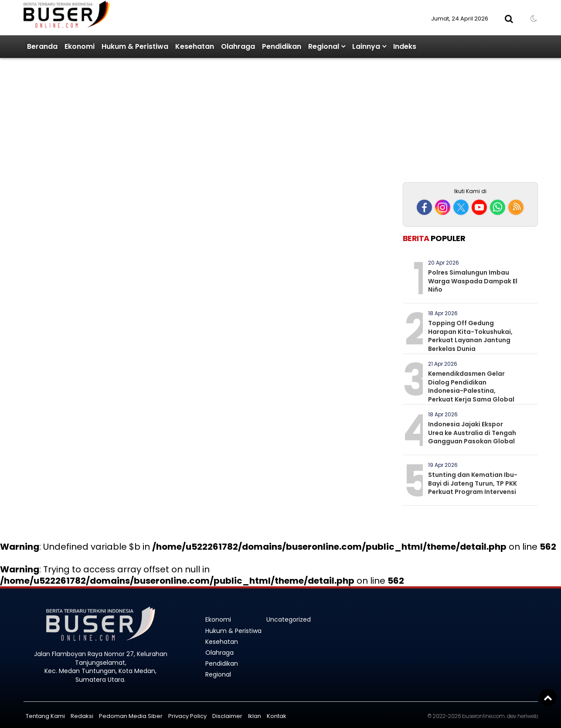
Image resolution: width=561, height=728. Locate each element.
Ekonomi (80, 46)
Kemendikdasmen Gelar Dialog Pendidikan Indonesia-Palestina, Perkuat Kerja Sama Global (471, 386)
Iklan (255, 716)
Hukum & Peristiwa (135, 46)
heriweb (528, 716)
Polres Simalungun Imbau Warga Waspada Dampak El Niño (473, 281)
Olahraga (238, 46)
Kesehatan (195, 46)
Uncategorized (289, 619)
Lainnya (366, 46)
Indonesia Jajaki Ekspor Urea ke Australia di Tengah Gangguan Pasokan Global (472, 433)
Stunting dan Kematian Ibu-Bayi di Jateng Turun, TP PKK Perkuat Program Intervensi (473, 483)
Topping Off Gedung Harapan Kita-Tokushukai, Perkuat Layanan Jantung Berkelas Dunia (470, 336)
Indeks (405, 46)
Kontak (277, 716)
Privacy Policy (187, 716)
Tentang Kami (45, 716)
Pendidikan (282, 46)
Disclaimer (227, 716)
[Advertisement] (470, 121)
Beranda (42, 46)
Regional (324, 46)
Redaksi (82, 716)
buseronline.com (483, 716)
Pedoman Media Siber (131, 716)
